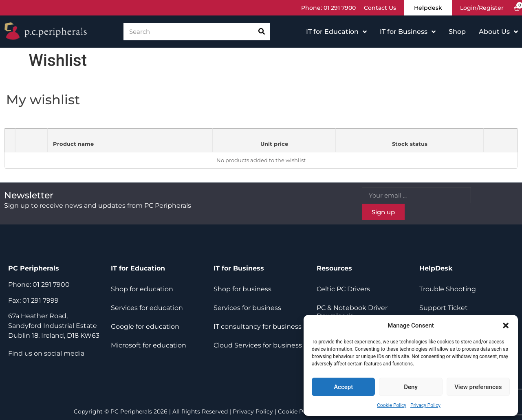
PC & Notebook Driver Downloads (352, 312)
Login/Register (482, 8)
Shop (457, 32)
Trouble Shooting (448, 289)
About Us (498, 32)
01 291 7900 (340, 8)
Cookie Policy (392, 405)
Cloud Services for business (258, 345)
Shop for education (142, 289)
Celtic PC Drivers (343, 289)
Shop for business (242, 289)
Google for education (145, 327)
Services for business (247, 308)
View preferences (478, 387)
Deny (411, 387)
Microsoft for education (149, 345)
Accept (343, 387)
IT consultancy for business (258, 327)
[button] (506, 325)
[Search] (262, 32)
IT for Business (408, 32)
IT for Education (336, 32)
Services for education (147, 308)
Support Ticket (444, 308)
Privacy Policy (425, 405)
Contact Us (380, 8)
